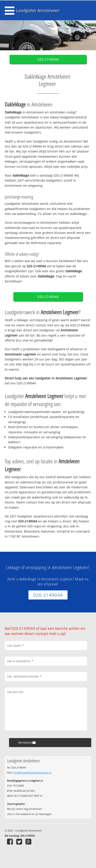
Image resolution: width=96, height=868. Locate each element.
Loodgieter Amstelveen (38, 10)
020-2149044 (48, 59)
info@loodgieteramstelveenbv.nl (32, 772)
